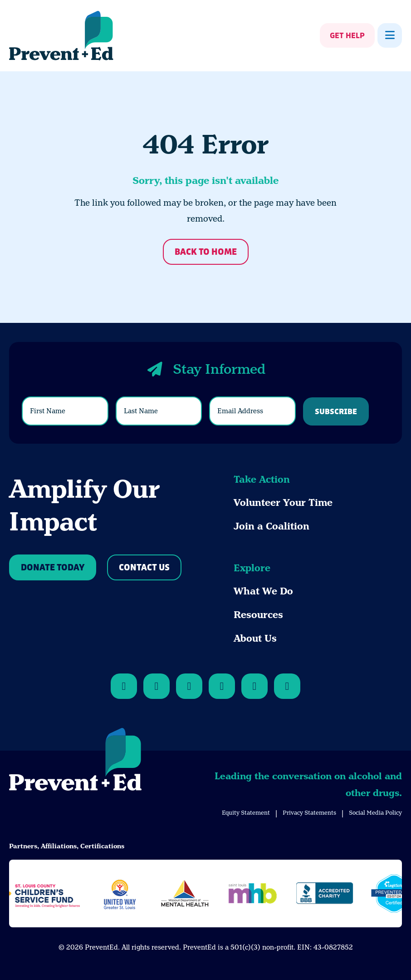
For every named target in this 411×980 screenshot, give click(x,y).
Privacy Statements (309, 813)
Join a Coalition (272, 526)
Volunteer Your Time (283, 503)
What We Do (263, 591)
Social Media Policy (375, 813)
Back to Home (206, 252)
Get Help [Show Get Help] (347, 36)
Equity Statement (246, 813)
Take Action (262, 480)
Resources (258, 615)
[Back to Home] (75, 761)
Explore (252, 568)
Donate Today (53, 568)
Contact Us (144, 568)
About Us (255, 638)
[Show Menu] (390, 35)
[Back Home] (61, 36)
